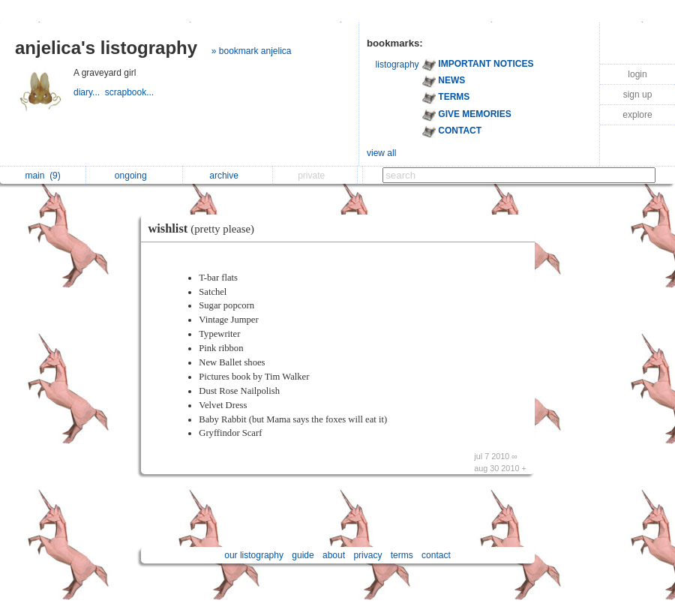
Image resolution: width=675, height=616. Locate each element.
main (42, 176)
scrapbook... (131, 92)
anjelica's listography (106, 48)
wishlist (205, 228)
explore (637, 115)
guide (303, 555)
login (637, 74)
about (334, 555)
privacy (367, 555)
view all (381, 153)
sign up (638, 95)
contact (436, 555)
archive (228, 176)
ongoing (135, 176)
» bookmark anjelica (252, 51)
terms (402, 555)
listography (397, 65)
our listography (254, 555)
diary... (89, 92)
